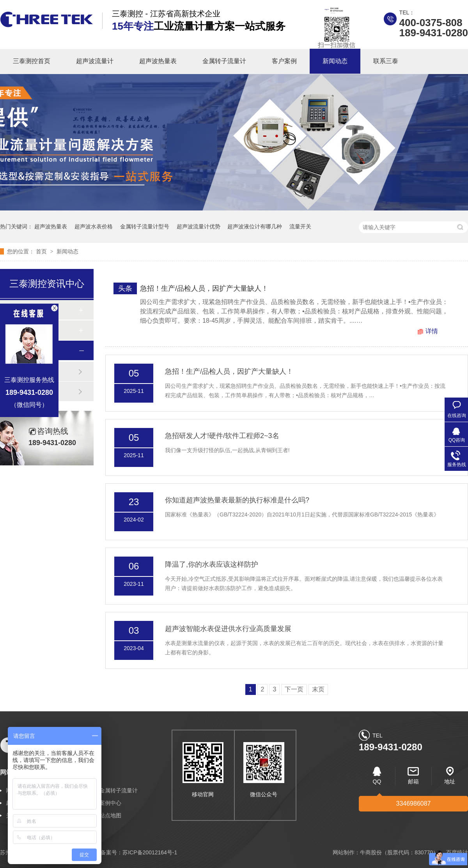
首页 (42, 251)
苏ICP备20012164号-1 (150, 852)
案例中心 (110, 803)
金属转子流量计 (224, 61)
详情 (432, 331)
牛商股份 (371, 852)
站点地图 (110, 815)
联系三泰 (386, 61)
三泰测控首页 (32, 61)
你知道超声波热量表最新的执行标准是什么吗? (237, 500)
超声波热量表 (158, 61)
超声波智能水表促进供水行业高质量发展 (228, 629)
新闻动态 (335, 61)
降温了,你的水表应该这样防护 (212, 564)
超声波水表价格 (94, 226)
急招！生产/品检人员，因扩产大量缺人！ (204, 288)
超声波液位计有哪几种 (255, 226)
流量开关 (300, 226)
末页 (318, 689)
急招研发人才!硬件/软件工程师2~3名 (222, 436)
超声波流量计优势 (199, 226)
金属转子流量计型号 (145, 226)
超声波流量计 (95, 61)
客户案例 (284, 61)
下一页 (294, 689)
